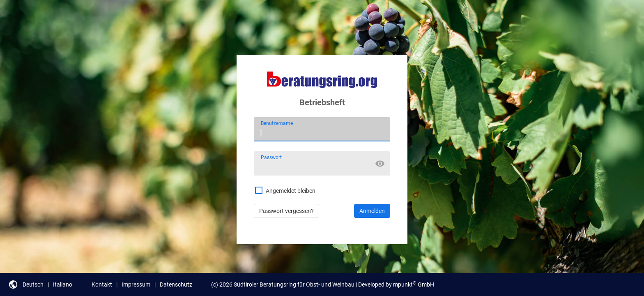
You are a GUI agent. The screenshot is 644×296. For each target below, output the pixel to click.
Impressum (136, 284)
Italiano (63, 284)
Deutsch (33, 284)
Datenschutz (176, 284)
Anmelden (372, 211)
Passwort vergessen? (286, 211)
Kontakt (102, 284)
